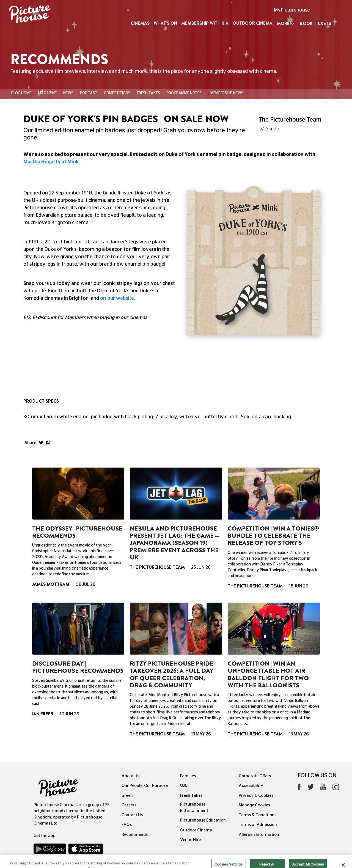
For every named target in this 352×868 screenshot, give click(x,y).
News (68, 93)
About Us (130, 776)
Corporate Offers (255, 776)
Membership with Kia (205, 23)
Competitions (117, 93)
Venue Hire (190, 840)
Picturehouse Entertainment (194, 807)
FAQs (127, 825)
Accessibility (251, 786)
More (286, 24)
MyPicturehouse (292, 10)
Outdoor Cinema (253, 23)
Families (188, 776)
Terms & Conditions (258, 815)
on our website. (118, 298)
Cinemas (140, 23)
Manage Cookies (254, 805)
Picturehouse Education (203, 820)
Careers (129, 805)
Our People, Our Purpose (145, 786)
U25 (184, 786)
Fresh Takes (148, 93)
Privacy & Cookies (256, 796)
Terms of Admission (258, 825)
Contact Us (132, 815)
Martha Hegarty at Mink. (52, 162)
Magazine (47, 93)
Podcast (89, 93)
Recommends (135, 835)
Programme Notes (184, 93)
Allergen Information (259, 835)
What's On (165, 23)
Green (127, 796)
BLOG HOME (21, 93)
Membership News (227, 93)
